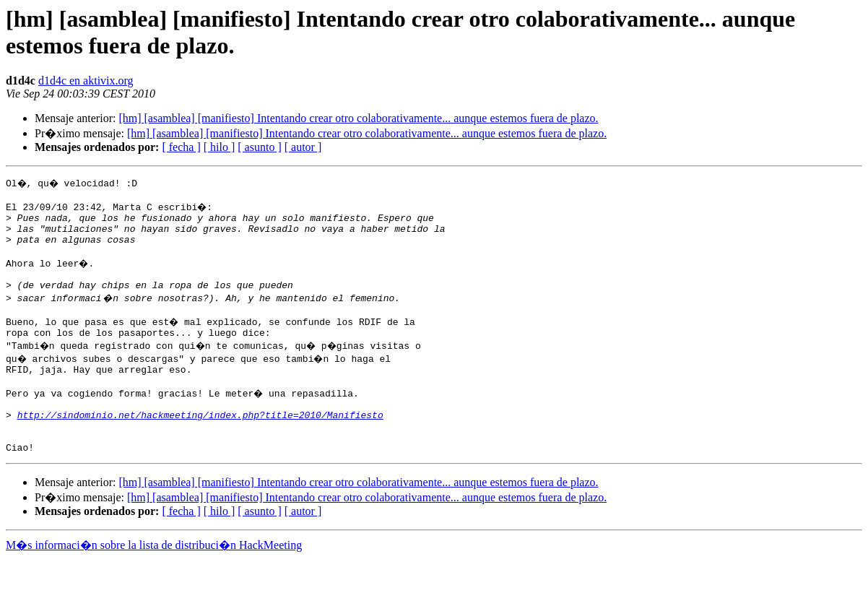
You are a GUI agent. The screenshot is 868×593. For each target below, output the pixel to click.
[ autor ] (303, 147)
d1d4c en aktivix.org (86, 81)
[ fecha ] (181, 147)
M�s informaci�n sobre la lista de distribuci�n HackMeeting (154, 580)
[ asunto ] (259, 147)
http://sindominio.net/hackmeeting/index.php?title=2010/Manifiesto (200, 443)
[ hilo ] (220, 147)
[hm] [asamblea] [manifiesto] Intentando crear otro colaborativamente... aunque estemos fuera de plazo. (358, 118)
